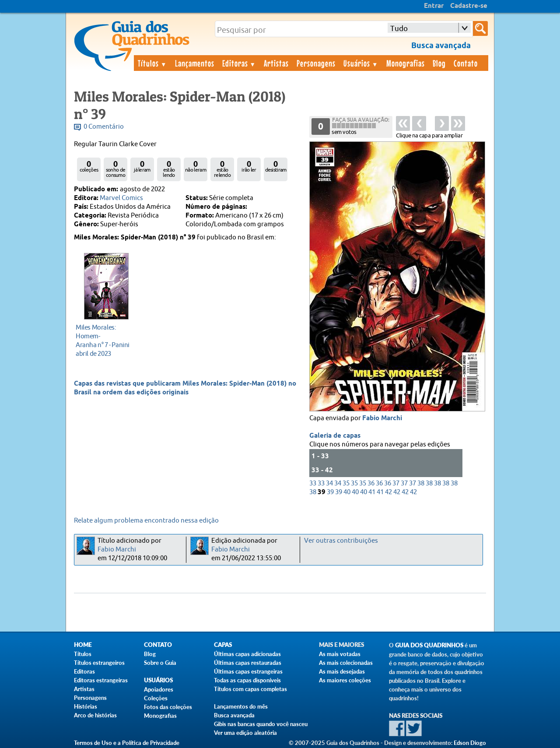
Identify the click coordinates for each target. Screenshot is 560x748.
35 (346, 483)
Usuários (361, 63)
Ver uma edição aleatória (245, 733)
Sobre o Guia (160, 663)
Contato (466, 63)
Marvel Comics (121, 198)
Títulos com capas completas (250, 689)
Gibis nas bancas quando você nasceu (261, 724)
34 (329, 483)
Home (83, 645)
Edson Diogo (470, 743)
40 (347, 492)
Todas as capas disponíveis (247, 680)
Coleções (156, 698)
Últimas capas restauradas (248, 663)
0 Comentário (104, 127)
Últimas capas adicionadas (247, 654)
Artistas (276, 63)
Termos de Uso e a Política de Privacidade (127, 743)
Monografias (406, 63)
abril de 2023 (104, 340)
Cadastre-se (469, 6)
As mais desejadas (342, 671)
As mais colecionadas (346, 663)
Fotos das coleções (168, 707)
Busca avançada (234, 715)
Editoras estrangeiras (101, 680)
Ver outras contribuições (341, 541)
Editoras (239, 63)
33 (313, 483)
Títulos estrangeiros (99, 663)
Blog (439, 63)
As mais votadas (340, 654)
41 (372, 492)
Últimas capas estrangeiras (248, 671)
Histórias (86, 706)
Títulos (152, 63)
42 (388, 492)
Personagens (316, 63)
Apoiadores (159, 689)
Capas (223, 645)
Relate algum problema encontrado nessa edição (146, 521)
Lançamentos (195, 63)
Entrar (434, 6)
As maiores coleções (345, 680)
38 (421, 483)
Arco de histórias (95, 715)
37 (396, 483)
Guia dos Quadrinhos (429, 645)
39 (330, 492)
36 (371, 483)
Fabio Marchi (382, 418)
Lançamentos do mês (241, 706)
